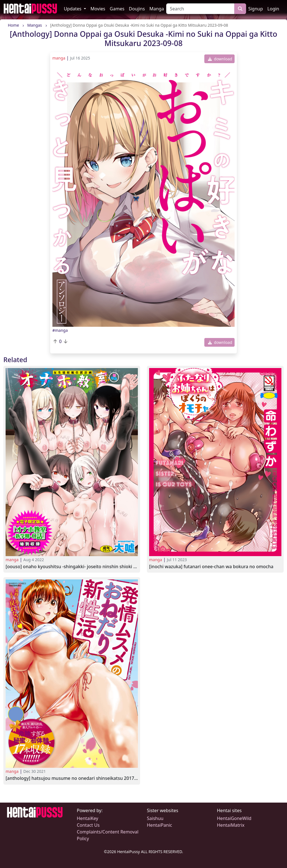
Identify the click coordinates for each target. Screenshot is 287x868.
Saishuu (155, 818)
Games (117, 9)
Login (273, 9)
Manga (157, 9)
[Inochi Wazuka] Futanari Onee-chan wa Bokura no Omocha (211, 567)
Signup (256, 9)
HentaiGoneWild (234, 818)
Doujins (137, 9)
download (220, 59)
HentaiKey (87, 818)
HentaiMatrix (231, 825)
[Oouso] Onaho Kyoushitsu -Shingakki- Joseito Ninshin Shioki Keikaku (72, 567)
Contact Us (88, 825)
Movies (98, 9)
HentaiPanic (159, 825)
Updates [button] (73, 9)
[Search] (200, 9)
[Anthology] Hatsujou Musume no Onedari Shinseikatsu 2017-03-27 (72, 778)
